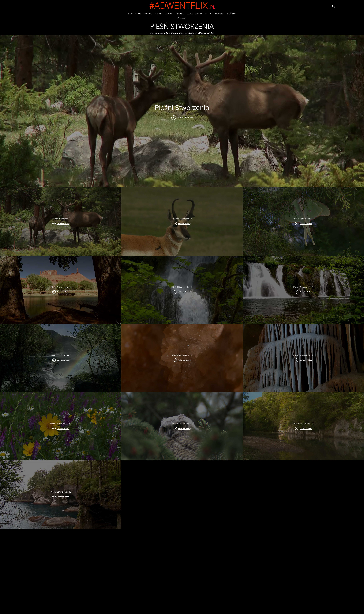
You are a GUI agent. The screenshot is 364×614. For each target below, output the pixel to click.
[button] (159, 13)
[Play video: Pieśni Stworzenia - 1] (182, 117)
